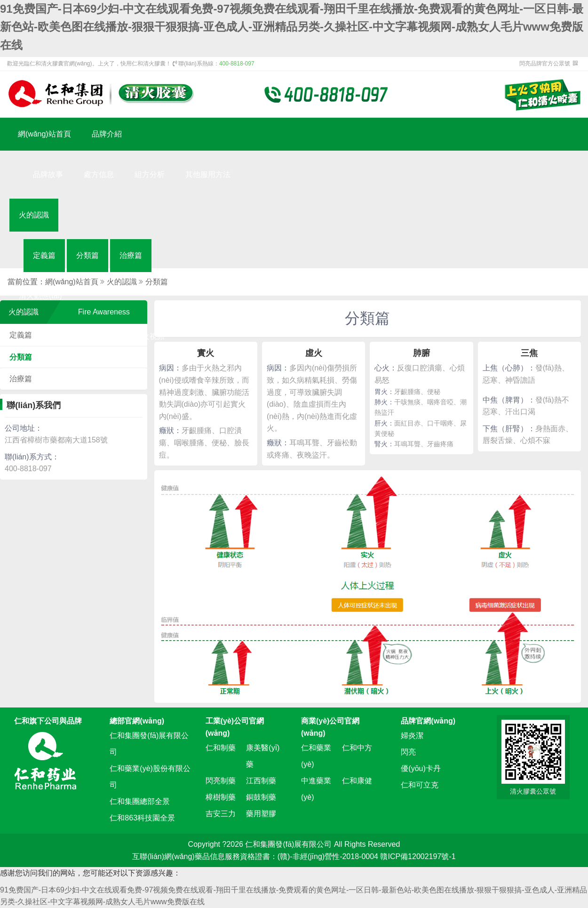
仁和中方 (357, 748)
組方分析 (150, 174)
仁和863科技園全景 (142, 818)
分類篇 (87, 255)
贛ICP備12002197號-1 (418, 856)
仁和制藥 (221, 748)
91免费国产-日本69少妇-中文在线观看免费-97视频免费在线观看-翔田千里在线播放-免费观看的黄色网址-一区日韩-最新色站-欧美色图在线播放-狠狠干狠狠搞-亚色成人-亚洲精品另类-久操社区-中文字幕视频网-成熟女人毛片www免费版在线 (292, 27)
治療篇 (131, 255)
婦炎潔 (412, 735)
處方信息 (99, 174)
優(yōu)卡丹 (421, 768)
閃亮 (408, 752)
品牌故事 (48, 174)
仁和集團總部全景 (140, 801)
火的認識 (34, 215)
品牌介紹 (107, 134)
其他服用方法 (208, 174)
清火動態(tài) (40, 296)
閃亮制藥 (221, 781)
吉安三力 (221, 814)
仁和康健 (357, 781)
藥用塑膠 (261, 814)
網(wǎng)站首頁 (44, 134)
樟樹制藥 (221, 797)
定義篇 (44, 255)
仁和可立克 (420, 785)
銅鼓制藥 (261, 797)
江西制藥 (261, 781)
